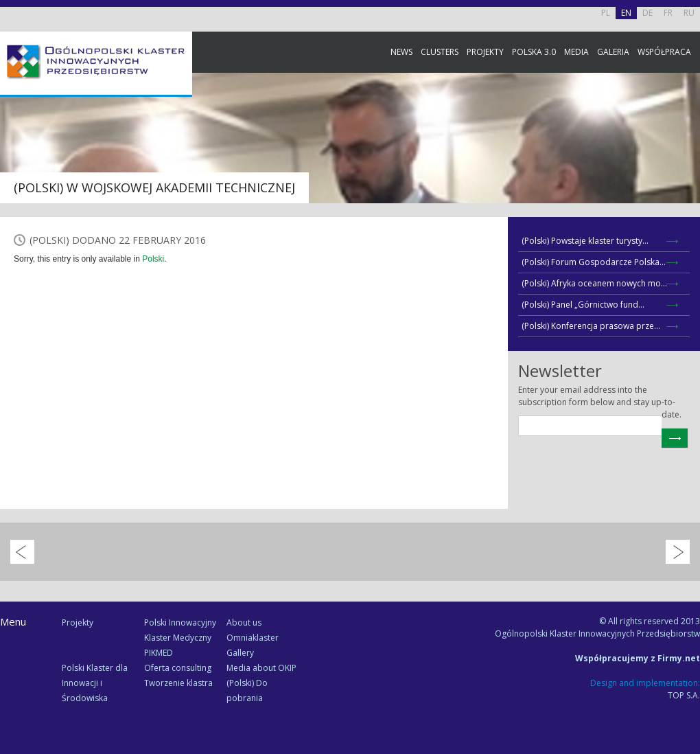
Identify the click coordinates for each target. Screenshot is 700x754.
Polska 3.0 (534, 52)
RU (689, 13)
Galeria (613, 52)
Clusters (440, 52)
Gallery (240, 653)
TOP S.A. (684, 695)
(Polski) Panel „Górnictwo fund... (583, 305)
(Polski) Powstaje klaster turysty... (585, 241)
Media (576, 52)
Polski (153, 259)
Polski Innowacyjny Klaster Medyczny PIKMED (180, 638)
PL (606, 13)
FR (668, 13)
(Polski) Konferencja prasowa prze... (591, 326)
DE (647, 13)
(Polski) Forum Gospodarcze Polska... (594, 262)
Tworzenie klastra (178, 683)
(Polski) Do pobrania (247, 690)
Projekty (485, 52)
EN (626, 13)
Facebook (686, 153)
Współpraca (664, 52)
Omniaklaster (253, 638)
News (401, 52)
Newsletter (686, 256)
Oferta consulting (178, 668)
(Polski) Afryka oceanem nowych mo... (594, 283)
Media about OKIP (261, 668)
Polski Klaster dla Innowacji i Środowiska (95, 683)
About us (244, 622)
